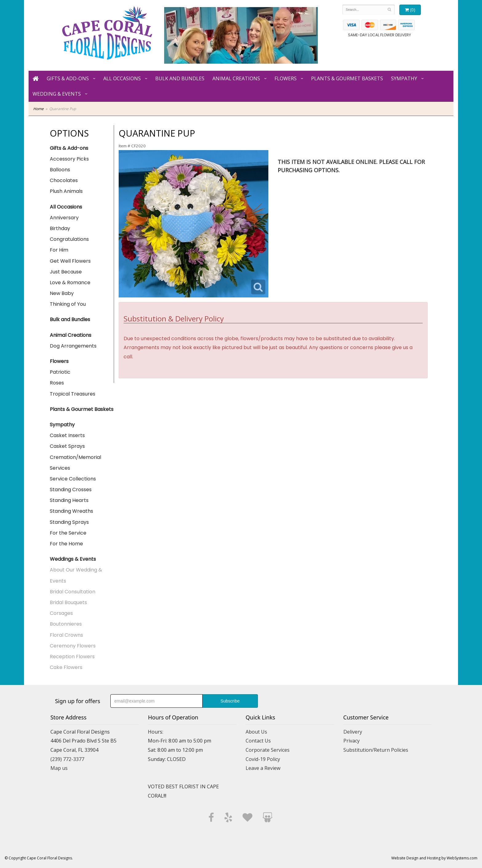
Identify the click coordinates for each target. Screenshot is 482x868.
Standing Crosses (71, 490)
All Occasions (122, 78)
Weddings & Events (73, 559)
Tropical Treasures (73, 394)
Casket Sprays (67, 446)
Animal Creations (236, 78)
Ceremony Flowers (73, 646)
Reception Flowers (72, 657)
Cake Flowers (66, 667)
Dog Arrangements (73, 346)
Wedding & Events (57, 94)
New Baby (62, 293)
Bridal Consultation (73, 592)
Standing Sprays (69, 522)
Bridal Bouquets (68, 602)
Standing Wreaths (71, 511)
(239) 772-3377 (67, 759)
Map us (59, 768)
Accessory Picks (69, 159)
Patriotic (60, 372)
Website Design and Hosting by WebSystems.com (434, 858)
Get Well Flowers (70, 261)
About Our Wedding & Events (76, 575)
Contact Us (258, 741)
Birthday (60, 228)
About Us (256, 732)
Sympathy (404, 78)
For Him (59, 250)
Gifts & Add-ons (68, 78)
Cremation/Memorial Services (75, 463)
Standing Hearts (69, 500)
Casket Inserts (67, 435)
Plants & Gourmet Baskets (347, 78)
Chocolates (64, 180)
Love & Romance (70, 283)
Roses (57, 383)
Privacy (352, 741)
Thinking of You (68, 304)
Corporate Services (268, 750)
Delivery (353, 732)
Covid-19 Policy (263, 759)
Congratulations (69, 239)
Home (38, 109)
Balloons (60, 170)
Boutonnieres (66, 624)
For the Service (68, 533)
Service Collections (73, 479)
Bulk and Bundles (180, 78)
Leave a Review (263, 768)
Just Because (66, 272)
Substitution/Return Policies (376, 750)
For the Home (66, 544)
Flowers (286, 78)
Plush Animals (66, 191)
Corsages (61, 613)
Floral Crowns (66, 635)
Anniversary (64, 218)
